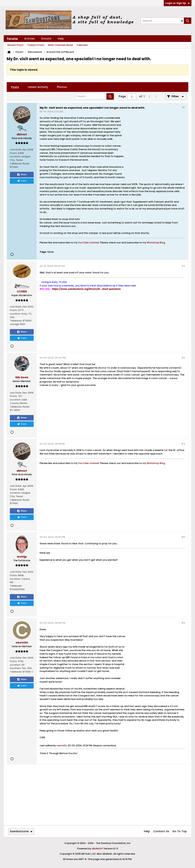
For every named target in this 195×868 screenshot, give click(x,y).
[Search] (162, 21)
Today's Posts (36, 45)
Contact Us (161, 831)
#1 (184, 107)
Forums (12, 39)
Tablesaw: (16, 164)
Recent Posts (15, 45)
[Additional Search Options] (182, 21)
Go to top (180, 831)
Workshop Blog (156, 243)
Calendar (82, 45)
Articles (29, 39)
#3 (183, 358)
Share (22, 175)
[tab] (15, 87)
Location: (15, 156)
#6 (183, 623)
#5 (183, 537)
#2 (183, 266)
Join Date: (16, 150)
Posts (15, 87)
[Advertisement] (155, 146)
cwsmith (61, 745)
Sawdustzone (21, 831)
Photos (62, 87)
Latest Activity (38, 87)
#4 (183, 444)
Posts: (14, 153)
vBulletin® (97, 849)
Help (61, 39)
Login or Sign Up (178, 3)
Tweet (22, 181)
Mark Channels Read (60, 45)
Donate (46, 39)
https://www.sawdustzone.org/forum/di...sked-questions (86, 289)
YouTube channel (89, 243)
